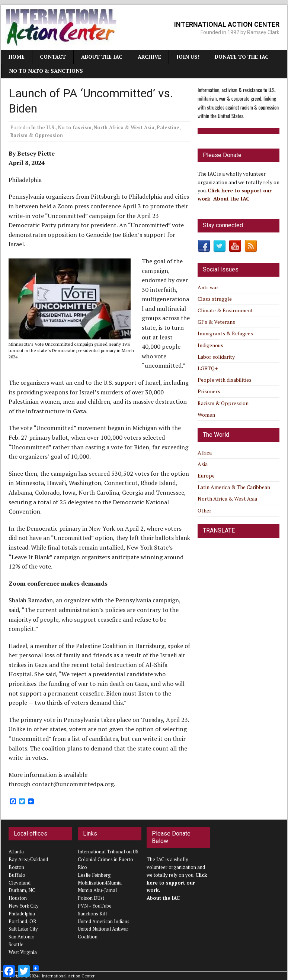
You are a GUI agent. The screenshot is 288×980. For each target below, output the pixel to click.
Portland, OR (22, 921)
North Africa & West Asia (124, 127)
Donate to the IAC (242, 57)
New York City (24, 906)
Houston (18, 898)
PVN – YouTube (95, 906)
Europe (206, 476)
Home (17, 57)
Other (204, 510)
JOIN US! (188, 57)
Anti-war (208, 287)
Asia (203, 464)
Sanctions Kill (92, 914)
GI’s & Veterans (216, 322)
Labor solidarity (216, 357)
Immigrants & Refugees (225, 333)
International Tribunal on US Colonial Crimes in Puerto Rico (108, 859)
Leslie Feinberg (94, 875)
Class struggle (215, 299)
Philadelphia (22, 914)
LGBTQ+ (208, 368)
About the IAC (102, 57)
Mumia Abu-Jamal (97, 890)
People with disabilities (225, 380)
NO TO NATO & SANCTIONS (46, 71)
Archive (149, 57)
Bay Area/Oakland (28, 859)
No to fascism (75, 127)
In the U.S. (44, 127)
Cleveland (20, 883)
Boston (16, 867)
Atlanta (16, 852)
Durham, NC (22, 890)
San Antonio (22, 937)
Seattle (16, 944)
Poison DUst (91, 898)
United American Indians (104, 921)
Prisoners (209, 391)
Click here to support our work (177, 883)
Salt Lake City (23, 929)
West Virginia (23, 952)
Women (206, 415)
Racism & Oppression (37, 135)
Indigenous (210, 345)
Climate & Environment (225, 310)
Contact (53, 57)
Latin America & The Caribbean (234, 487)
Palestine (168, 127)
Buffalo (17, 875)
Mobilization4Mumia (100, 883)
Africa (205, 452)
